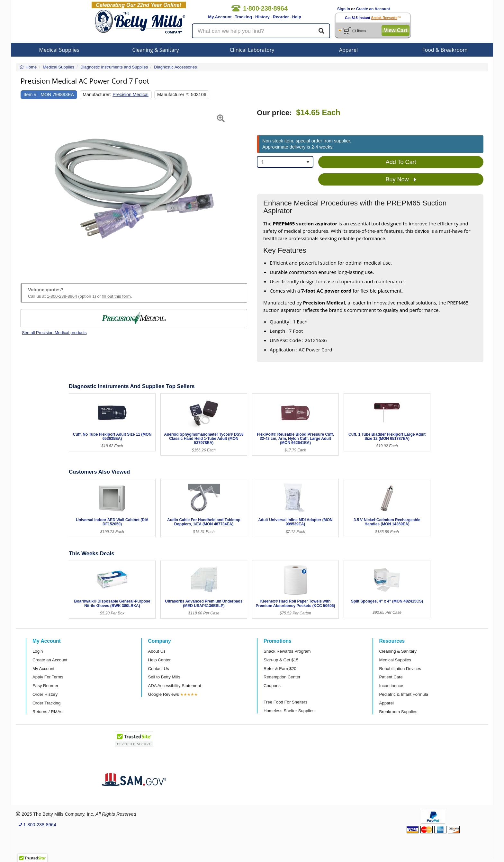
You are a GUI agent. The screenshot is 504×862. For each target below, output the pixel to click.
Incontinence (391, 686)
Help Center (159, 660)
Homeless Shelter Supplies (289, 711)
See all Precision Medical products (54, 333)
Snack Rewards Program (287, 651)
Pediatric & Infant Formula (404, 694)
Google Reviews (164, 694)
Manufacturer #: (173, 95)
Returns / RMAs (47, 712)
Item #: (31, 95)
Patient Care (391, 677)
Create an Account (373, 9)
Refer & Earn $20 (280, 669)
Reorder (281, 17)
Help (297, 17)
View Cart (396, 30)
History (262, 17)
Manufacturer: (97, 95)
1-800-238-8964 (62, 296)
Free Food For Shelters (285, 702)
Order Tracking (46, 703)
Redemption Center (282, 677)
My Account (220, 17)
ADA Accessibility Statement (175, 686)
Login (38, 651)
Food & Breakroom (445, 50)
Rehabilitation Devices (400, 669)
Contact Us (159, 669)
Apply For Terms (48, 677)
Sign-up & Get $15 (281, 660)
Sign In (344, 9)
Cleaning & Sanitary (156, 50)
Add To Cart (401, 162)
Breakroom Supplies (398, 712)
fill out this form (117, 296)
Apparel (348, 50)
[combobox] (285, 162)
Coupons (272, 686)
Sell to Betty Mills (164, 677)
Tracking (243, 17)
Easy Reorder (45, 686)
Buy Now (401, 180)
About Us (157, 651)
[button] (28, 188)
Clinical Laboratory (252, 50)
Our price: (274, 113)
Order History (45, 694)
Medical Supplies (59, 50)
